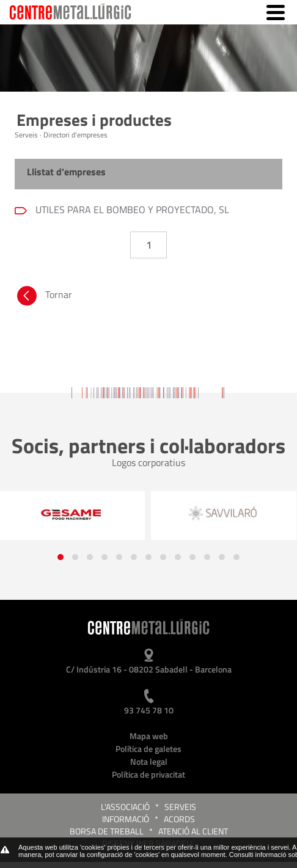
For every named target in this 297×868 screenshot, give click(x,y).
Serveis (180, 807)
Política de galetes (148, 749)
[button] (61, 557)
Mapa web (149, 736)
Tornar (43, 297)
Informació (126, 819)
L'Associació (125, 807)
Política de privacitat (148, 774)
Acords (179, 819)
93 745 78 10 (149, 710)
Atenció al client (193, 831)
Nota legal (149, 761)
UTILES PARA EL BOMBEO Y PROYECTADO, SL (131, 210)
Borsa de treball (107, 831)
